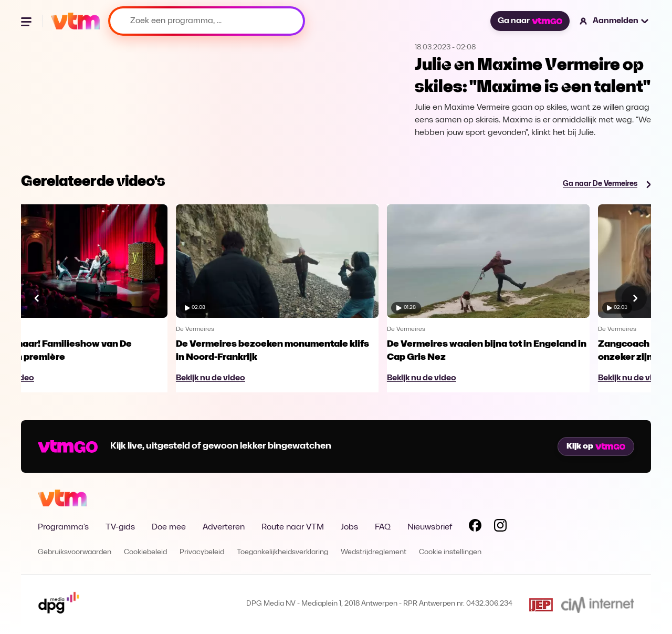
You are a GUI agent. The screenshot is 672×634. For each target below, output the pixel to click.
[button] (615, 21)
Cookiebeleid (145, 552)
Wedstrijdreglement (374, 552)
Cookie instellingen (450, 552)
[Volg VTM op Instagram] (500, 527)
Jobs (349, 527)
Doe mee (169, 527)
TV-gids (120, 527)
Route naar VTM (293, 527)
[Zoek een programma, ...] (207, 21)
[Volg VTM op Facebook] (475, 527)
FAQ (383, 527)
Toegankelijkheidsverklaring (282, 552)
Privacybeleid (202, 552)
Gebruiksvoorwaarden (75, 552)
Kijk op (596, 446)
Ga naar (530, 21)
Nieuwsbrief (430, 527)
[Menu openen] (27, 21)
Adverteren (224, 527)
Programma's (63, 527)
